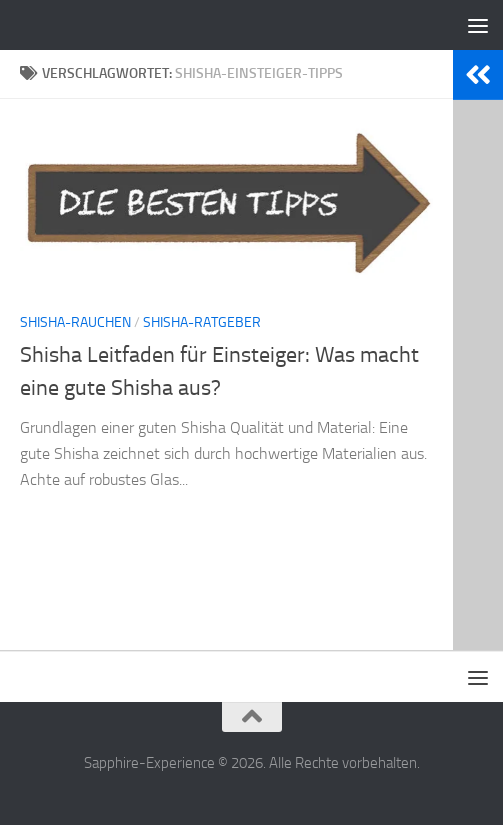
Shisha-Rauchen (75, 322)
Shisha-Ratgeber (202, 322)
